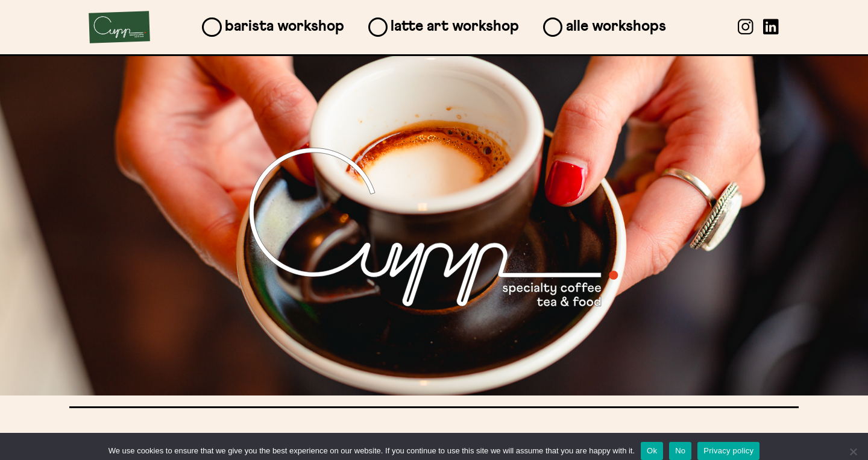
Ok (652, 451)
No (680, 451)
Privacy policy (728, 451)
